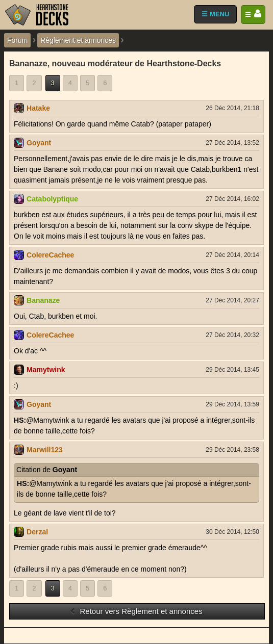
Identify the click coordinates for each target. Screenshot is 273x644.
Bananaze (43, 300)
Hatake (38, 108)
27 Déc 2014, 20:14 (232, 255)
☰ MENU (215, 14)
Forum (17, 40)
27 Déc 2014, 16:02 (232, 199)
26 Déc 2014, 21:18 (232, 108)
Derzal (37, 532)
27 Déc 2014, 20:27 (232, 300)
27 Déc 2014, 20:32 (232, 335)
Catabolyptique (52, 199)
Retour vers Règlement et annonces (136, 611)
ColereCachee (50, 255)
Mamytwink (46, 370)
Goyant (39, 143)
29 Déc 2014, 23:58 (232, 450)
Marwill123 (45, 450)
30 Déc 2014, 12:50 (232, 532)
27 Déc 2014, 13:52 (232, 143)
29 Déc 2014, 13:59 (232, 404)
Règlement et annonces (78, 40)
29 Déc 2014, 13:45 (232, 370)
